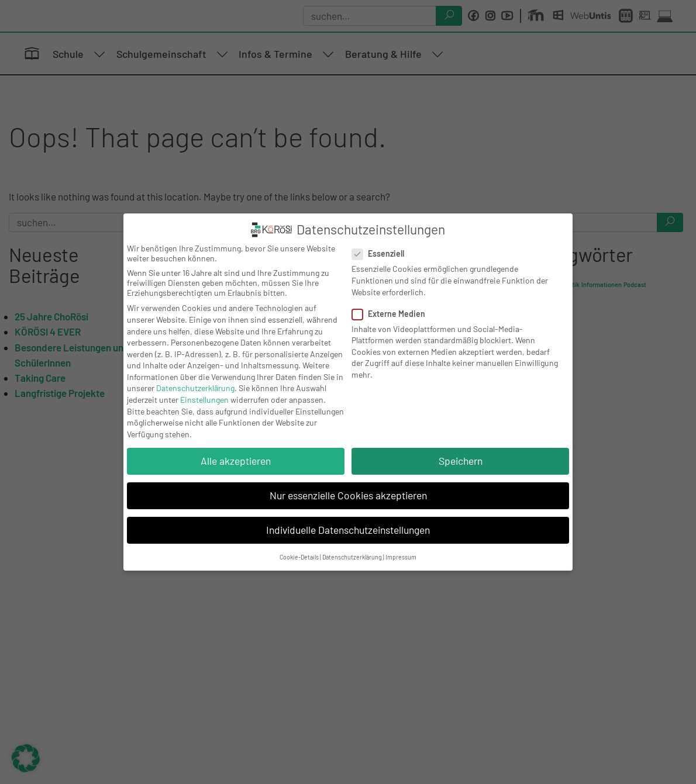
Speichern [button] (461, 461)
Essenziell (382, 253)
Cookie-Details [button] (299, 557)
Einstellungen (204, 400)
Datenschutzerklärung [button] (352, 557)
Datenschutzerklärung (195, 388)
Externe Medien (392, 314)
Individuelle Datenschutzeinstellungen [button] (348, 530)
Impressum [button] (401, 557)
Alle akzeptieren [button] (236, 461)
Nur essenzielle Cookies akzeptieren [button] (348, 495)
